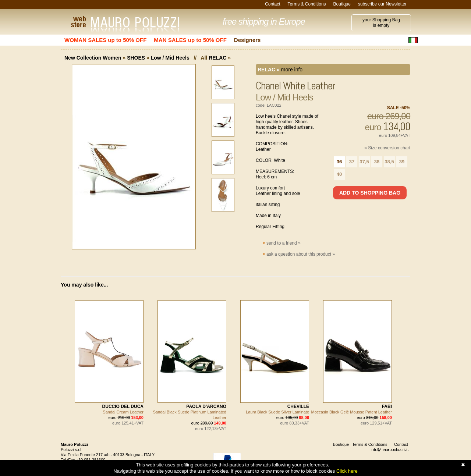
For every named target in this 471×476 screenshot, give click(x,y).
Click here (347, 471)
